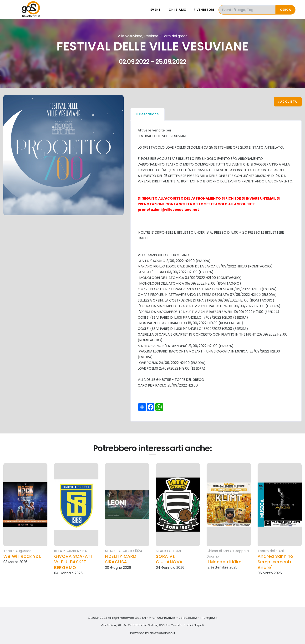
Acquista (288, 102)
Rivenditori (204, 10)
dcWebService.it (162, 633)
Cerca (286, 10)
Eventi (156, 10)
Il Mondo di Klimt (225, 562)
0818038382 (188, 618)
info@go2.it (209, 618)
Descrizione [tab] (147, 114)
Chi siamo (177, 10)
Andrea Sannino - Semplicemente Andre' (277, 562)
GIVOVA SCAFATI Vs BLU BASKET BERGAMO (73, 562)
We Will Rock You (22, 556)
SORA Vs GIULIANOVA (169, 559)
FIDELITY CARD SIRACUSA (121, 559)
